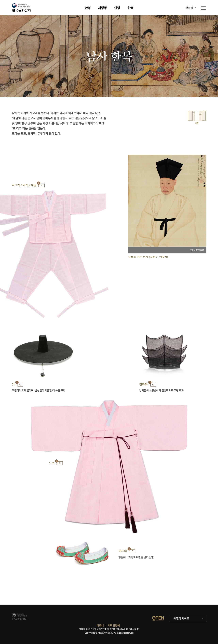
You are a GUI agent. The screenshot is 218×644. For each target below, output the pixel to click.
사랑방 (102, 8)
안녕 (88, 8)
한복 (130, 8)
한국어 (189, 8)
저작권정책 (114, 625)
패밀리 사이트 (181, 618)
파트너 (100, 625)
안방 (117, 8)
